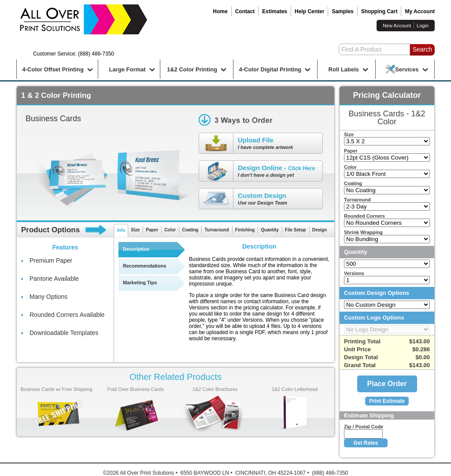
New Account (397, 26)
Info (121, 230)
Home (220, 11)
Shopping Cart (379, 11)
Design (320, 230)
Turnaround (216, 230)
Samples (342, 11)
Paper (152, 230)
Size (135, 230)
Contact (245, 11)
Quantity (270, 230)
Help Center (309, 11)
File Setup (296, 230)
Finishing (245, 230)
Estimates (275, 11)
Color (170, 230)
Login (423, 26)
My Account (420, 11)
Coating (190, 230)
